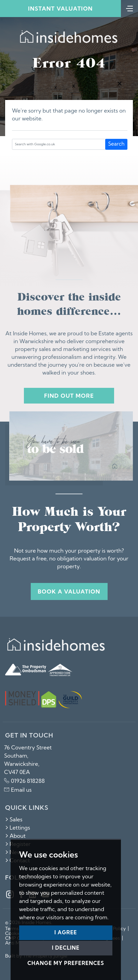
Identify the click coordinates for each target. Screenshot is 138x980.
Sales (14, 819)
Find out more (69, 396)
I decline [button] (66, 948)
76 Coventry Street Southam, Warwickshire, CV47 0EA (28, 760)
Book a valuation (69, 591)
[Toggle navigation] (129, 8)
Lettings (18, 828)
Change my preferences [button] (66, 963)
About (15, 836)
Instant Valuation (60, 9)
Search (116, 144)
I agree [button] (66, 932)
